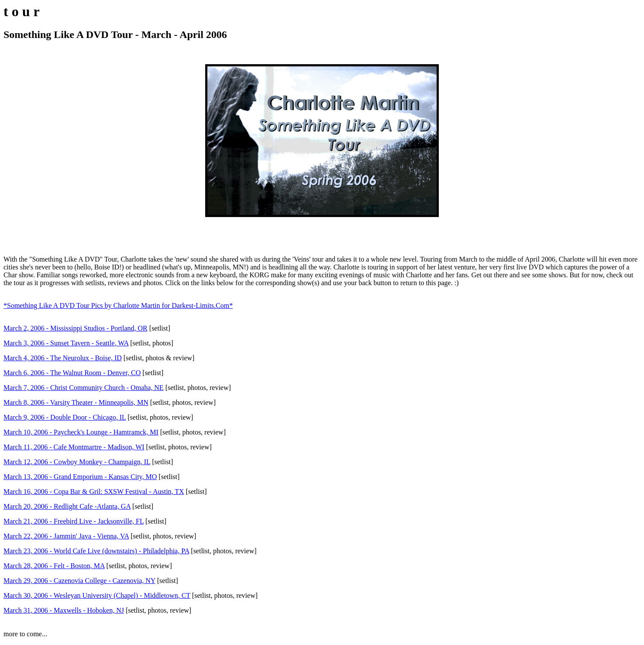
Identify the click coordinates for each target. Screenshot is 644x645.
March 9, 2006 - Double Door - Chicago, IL (65, 417)
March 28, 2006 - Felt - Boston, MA (54, 566)
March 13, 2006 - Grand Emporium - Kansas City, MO (80, 477)
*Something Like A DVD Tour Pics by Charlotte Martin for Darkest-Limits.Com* (118, 305)
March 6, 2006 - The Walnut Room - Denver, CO (72, 373)
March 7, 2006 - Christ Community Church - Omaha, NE (84, 388)
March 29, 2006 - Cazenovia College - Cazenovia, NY (79, 581)
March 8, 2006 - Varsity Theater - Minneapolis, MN (76, 402)
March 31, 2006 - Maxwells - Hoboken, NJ (64, 610)
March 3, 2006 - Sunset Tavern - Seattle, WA (66, 343)
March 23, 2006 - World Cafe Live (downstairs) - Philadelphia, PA (96, 551)
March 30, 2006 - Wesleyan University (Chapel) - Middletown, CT (97, 595)
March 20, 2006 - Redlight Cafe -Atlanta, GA (67, 506)
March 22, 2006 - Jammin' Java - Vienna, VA (66, 536)
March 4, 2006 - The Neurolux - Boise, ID (63, 358)
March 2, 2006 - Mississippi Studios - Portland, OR (76, 328)
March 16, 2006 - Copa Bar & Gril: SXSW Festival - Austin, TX (94, 492)
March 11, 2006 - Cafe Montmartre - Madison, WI (74, 447)
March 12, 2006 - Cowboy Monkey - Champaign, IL (77, 462)
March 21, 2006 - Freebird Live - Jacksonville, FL (74, 521)
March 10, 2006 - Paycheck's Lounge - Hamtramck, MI (81, 432)
